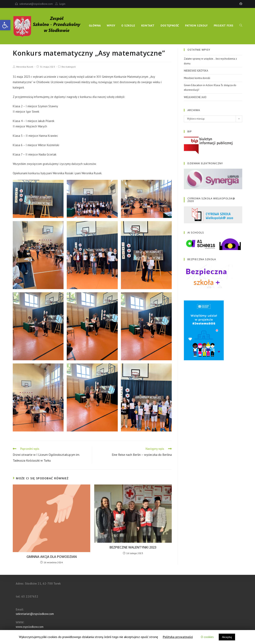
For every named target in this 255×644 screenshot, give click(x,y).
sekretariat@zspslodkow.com (36, 4)
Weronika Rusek (25, 67)
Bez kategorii (69, 67)
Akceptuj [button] (227, 637)
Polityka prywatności (178, 637)
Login (62, 4)
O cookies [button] (207, 637)
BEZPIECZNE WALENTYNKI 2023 (133, 547)
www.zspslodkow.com (30, 627)
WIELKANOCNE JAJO (195, 97)
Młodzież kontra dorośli (197, 78)
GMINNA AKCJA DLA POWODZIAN (52, 557)
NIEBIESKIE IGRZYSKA (196, 71)
